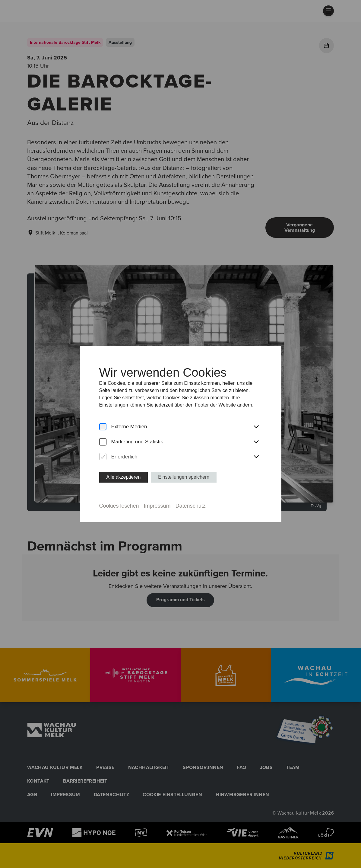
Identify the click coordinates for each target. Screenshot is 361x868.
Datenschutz (191, 506)
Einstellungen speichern (184, 477)
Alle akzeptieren (124, 477)
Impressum (157, 506)
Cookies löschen (119, 506)
